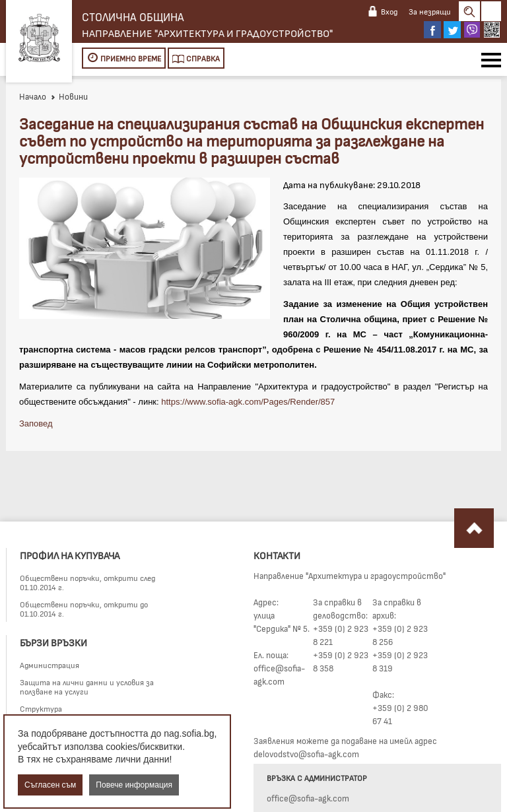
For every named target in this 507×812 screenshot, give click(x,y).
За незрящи (430, 11)
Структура (41, 708)
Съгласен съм (50, 785)
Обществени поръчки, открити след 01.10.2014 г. (87, 582)
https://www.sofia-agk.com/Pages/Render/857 (248, 402)
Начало (33, 96)
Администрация (50, 665)
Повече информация (134, 785)
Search (469, 11)
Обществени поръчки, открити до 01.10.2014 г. (84, 609)
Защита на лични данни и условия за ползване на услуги (87, 687)
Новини (69, 96)
